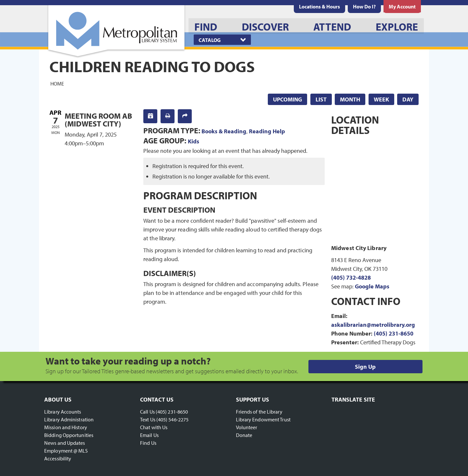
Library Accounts (63, 412)
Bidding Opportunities (69, 435)
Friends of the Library (259, 412)
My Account (402, 7)
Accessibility (58, 458)
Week (381, 99)
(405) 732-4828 (351, 278)
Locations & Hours (319, 7)
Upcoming (287, 99)
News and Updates (65, 443)
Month (350, 99)
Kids (194, 141)
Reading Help (267, 131)
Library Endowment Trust (263, 419)
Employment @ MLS (66, 451)
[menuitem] (319, 7)
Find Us (148, 443)
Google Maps (372, 286)
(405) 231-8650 (394, 333)
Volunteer (247, 427)
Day (408, 99)
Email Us (149, 435)
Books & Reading (224, 131)
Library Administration (69, 419)
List (321, 99)
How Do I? (364, 7)
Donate (244, 435)
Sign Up (365, 367)
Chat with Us (154, 427)
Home (57, 83)
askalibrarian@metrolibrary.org (373, 325)
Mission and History (66, 427)
